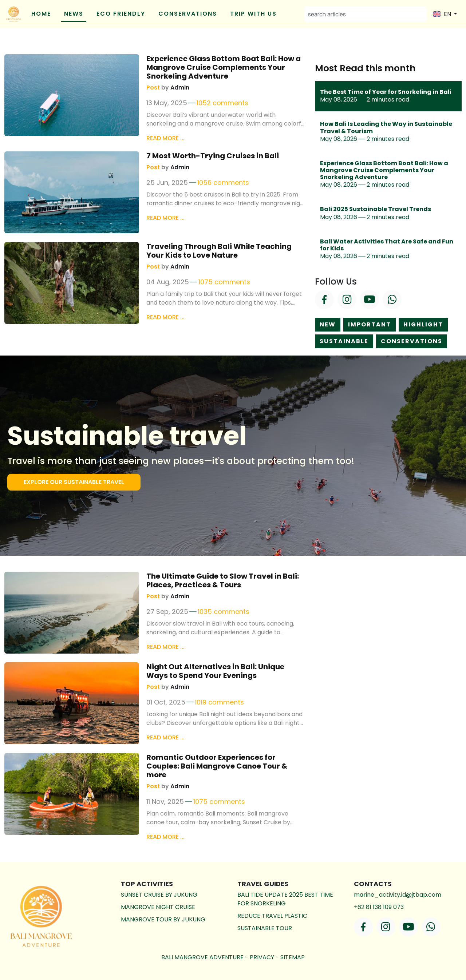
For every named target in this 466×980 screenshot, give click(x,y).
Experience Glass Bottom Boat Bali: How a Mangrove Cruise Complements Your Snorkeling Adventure (224, 67)
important (370, 324)
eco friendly (121, 14)
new (328, 324)
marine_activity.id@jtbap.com (398, 895)
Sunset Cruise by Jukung (159, 895)
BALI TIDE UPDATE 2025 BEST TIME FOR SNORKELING (285, 899)
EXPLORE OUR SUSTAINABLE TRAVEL (74, 482)
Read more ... (165, 138)
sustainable (344, 341)
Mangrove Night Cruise (158, 907)
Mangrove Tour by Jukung (163, 919)
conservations (188, 14)
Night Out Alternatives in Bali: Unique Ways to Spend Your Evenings (215, 671)
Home (41, 14)
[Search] (366, 14)
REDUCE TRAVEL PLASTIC (272, 916)
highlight (423, 324)
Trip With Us (253, 14)
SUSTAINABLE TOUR (265, 928)
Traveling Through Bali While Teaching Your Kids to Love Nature (219, 251)
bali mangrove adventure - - (233, 957)
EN (443, 14)
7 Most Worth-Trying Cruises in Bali (213, 156)
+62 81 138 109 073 (379, 907)
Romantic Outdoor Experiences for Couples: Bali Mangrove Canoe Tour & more (217, 766)
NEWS (74, 14)
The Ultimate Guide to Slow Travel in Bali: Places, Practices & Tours (223, 580)
